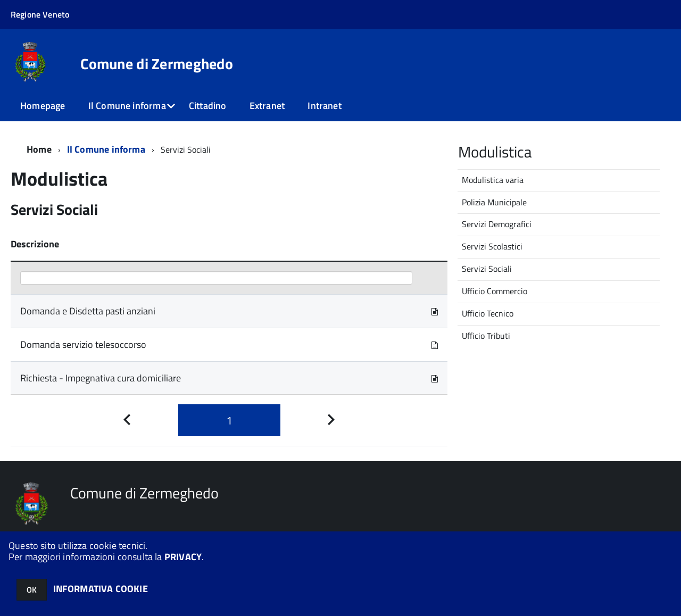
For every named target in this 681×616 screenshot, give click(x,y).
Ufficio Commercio (495, 291)
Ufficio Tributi (486, 336)
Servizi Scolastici (492, 246)
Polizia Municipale (494, 202)
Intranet (324, 106)
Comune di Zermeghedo (157, 64)
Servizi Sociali (487, 269)
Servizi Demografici (497, 224)
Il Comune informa (127, 106)
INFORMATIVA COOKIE (101, 589)
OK (32, 590)
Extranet (267, 106)
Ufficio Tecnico (488, 313)
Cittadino (208, 106)
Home (39, 149)
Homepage (43, 106)
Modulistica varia (493, 180)
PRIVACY (183, 557)
